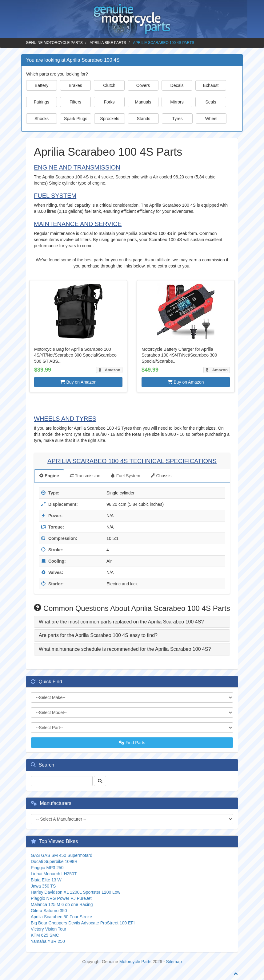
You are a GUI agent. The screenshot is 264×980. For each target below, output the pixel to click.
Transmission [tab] (85, 476)
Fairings (42, 102)
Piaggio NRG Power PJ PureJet (61, 898)
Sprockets (110, 119)
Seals (211, 102)
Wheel (211, 119)
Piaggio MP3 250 (47, 868)
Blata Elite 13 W (46, 880)
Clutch (109, 85)
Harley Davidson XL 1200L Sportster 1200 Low (76, 892)
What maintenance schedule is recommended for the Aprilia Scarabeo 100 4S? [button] (125, 649)
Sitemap (174, 962)
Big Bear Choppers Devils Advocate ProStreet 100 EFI (83, 923)
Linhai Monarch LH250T (54, 874)
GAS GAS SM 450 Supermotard (62, 855)
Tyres (177, 119)
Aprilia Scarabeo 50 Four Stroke (61, 917)
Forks (109, 102)
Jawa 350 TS (43, 886)
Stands (144, 119)
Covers (143, 85)
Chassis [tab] (161, 476)
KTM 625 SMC (45, 935)
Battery (42, 85)
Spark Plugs (76, 119)
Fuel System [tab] (126, 476)
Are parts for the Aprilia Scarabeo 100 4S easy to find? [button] (98, 635)
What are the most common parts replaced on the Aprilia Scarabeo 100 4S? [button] (121, 622)
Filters (75, 102)
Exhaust (211, 85)
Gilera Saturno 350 (49, 911)
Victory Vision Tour (48, 929)
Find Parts (132, 743)
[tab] (132, 622)
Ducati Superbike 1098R (54, 861)
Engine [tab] (49, 476)
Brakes (75, 85)
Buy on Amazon (78, 382)
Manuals (143, 102)
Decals (177, 85)
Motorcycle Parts (135, 962)
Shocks (42, 119)
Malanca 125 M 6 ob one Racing (62, 904)
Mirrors (177, 102)
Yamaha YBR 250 (48, 941)
